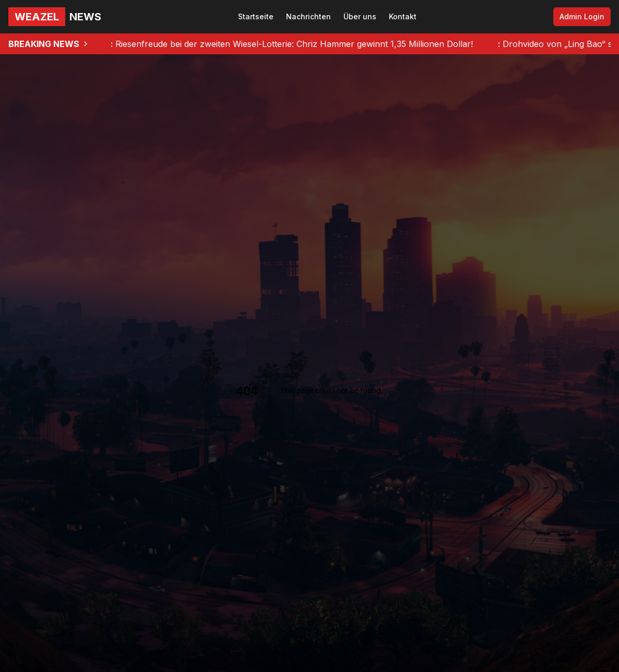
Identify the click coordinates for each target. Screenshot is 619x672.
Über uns (360, 16)
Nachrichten (308, 16)
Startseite (256, 16)
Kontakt (403, 16)
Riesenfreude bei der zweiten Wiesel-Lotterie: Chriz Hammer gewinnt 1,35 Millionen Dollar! (292, 44)
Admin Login (582, 16)
